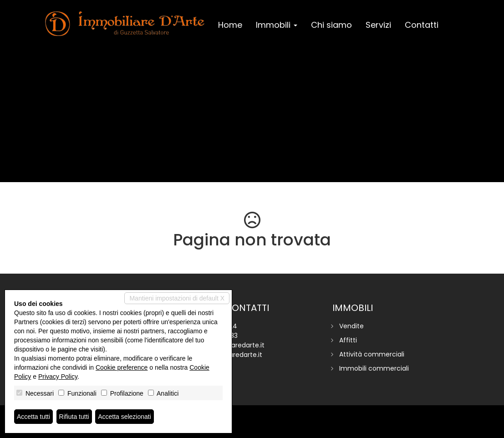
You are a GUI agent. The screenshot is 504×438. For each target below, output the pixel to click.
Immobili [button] (277, 25)
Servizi (378, 25)
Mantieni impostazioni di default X (177, 298)
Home (230, 25)
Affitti (348, 340)
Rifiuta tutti (74, 417)
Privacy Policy (58, 377)
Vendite (351, 326)
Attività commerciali (372, 354)
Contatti (422, 25)
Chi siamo (331, 25)
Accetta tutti (33, 417)
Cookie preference (122, 367)
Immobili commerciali (374, 368)
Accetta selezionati (125, 417)
